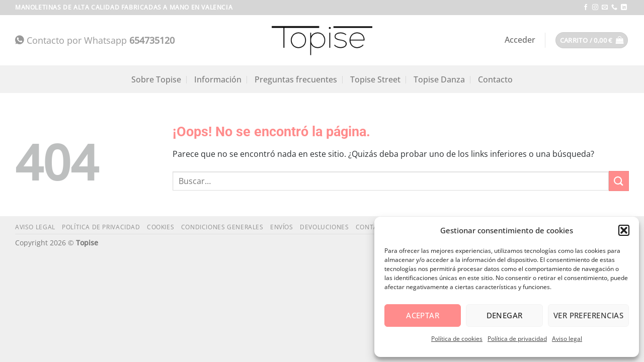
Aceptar (423, 315)
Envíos (282, 227)
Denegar (505, 315)
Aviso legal (567, 339)
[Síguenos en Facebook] (586, 8)
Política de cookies (457, 339)
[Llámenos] (614, 8)
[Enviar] (619, 181)
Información (218, 79)
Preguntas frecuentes (296, 79)
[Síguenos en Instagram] (595, 8)
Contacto (495, 79)
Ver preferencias (588, 315)
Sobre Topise (156, 79)
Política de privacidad (517, 339)
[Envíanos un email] (605, 8)
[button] (624, 230)
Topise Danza (439, 79)
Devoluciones (324, 227)
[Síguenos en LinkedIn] (624, 8)
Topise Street (375, 79)
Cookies (160, 227)
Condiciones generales (222, 227)
